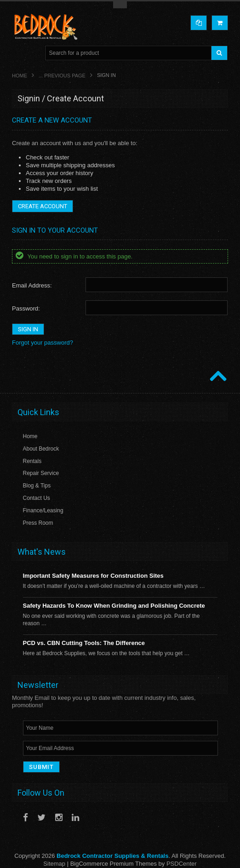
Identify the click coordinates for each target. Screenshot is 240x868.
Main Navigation (20, 53)
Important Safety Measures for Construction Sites (93, 576)
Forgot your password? (43, 343)
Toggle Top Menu (120, 5)
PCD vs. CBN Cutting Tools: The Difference (84, 643)
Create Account (43, 206)
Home (20, 76)
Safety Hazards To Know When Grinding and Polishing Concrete (114, 606)
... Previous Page (62, 76)
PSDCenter (182, 864)
